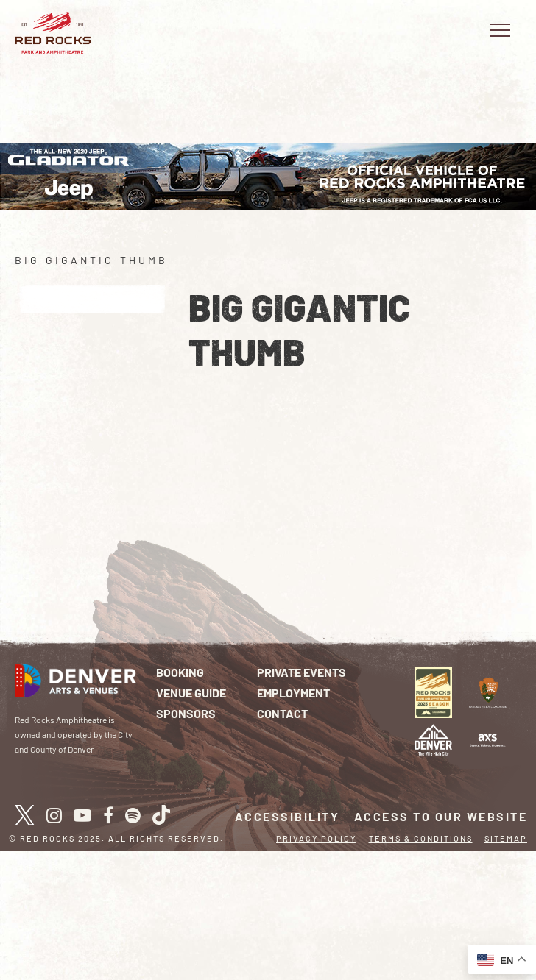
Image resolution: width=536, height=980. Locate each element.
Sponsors (186, 713)
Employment (293, 693)
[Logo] (488, 738)
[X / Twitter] (25, 815)
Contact (282, 713)
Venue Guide (191, 693)
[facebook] (108, 815)
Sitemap (506, 838)
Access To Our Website (441, 816)
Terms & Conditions (421, 838)
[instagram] (54, 815)
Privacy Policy (316, 838)
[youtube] (82, 815)
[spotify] (133, 815)
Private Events (301, 672)
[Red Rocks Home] (53, 33)
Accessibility (288, 816)
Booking (180, 672)
